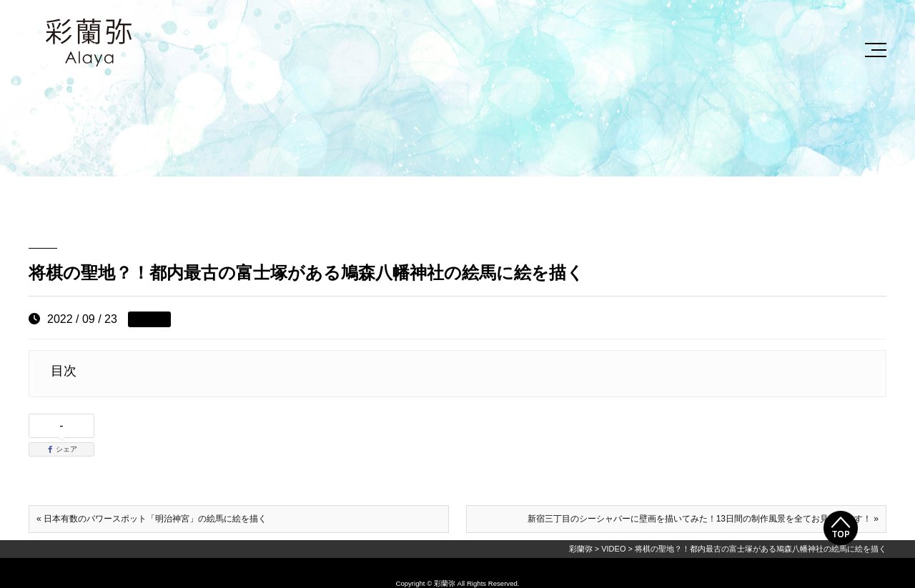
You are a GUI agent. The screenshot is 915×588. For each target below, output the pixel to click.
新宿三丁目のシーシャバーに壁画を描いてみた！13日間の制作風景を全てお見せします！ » (703, 519)
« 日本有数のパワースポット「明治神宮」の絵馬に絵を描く (152, 519)
